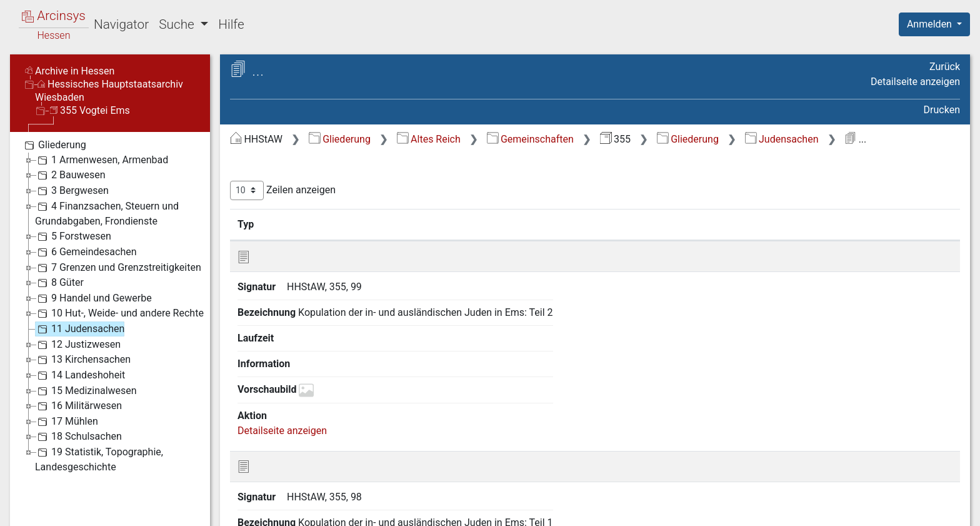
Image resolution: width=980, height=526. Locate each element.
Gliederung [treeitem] (54, 145)
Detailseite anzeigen (915, 82)
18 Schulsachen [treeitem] (78, 437)
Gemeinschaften (530, 139)
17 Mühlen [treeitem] (67, 422)
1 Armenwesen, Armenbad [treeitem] (102, 160)
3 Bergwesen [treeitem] (72, 191)
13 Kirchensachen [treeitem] (83, 360)
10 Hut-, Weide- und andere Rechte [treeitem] (119, 313)
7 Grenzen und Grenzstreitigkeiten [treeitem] (118, 268)
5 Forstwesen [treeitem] (73, 236)
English (29, 500)
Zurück (945, 67)
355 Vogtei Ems (90, 110)
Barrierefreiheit (846, 509)
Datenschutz (751, 509)
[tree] (110, 306)
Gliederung (340, 139)
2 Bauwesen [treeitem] (70, 175)
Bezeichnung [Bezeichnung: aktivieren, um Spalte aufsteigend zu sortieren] (403, 224)
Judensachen (782, 139)
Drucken (942, 110)
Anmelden (931, 24)
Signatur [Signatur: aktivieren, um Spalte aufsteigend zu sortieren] (303, 224)
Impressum (938, 509)
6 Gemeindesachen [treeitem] (86, 252)
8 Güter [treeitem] (59, 283)
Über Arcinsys (657, 509)
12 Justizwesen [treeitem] (78, 345)
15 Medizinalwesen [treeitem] (86, 391)
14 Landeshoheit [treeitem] (80, 375)
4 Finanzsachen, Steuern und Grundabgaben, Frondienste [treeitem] (107, 213)
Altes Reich (429, 139)
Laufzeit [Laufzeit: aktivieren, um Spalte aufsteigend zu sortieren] (652, 224)
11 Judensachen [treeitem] (80, 329)
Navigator (121, 24)
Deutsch (75, 500)
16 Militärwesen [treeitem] (78, 406)
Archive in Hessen (70, 71)
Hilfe (231, 24)
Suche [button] (178, 24)
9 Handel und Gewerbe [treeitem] (93, 298)
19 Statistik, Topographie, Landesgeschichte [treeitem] (99, 459)
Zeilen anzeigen (283, 190)
